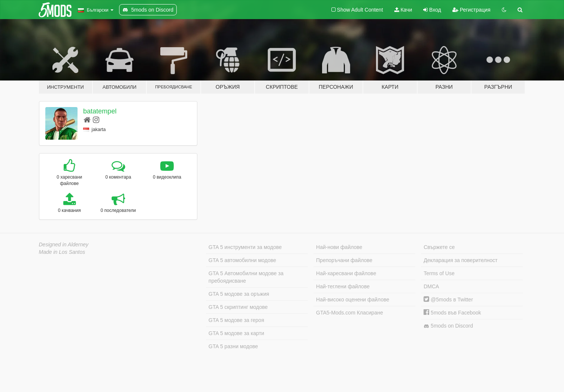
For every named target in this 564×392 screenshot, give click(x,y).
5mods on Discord (448, 326)
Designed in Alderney (64, 244)
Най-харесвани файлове (346, 273)
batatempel (100, 111)
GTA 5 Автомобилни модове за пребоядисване (246, 277)
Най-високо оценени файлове (353, 300)
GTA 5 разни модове (233, 346)
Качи (403, 10)
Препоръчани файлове (344, 260)
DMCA (431, 286)
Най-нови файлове (339, 247)
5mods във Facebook (452, 313)
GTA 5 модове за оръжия (239, 294)
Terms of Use (439, 273)
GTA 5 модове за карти (236, 333)
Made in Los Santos (62, 252)
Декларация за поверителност (460, 260)
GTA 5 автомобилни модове (242, 260)
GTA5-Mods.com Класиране (350, 313)
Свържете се (439, 247)
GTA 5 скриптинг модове (238, 307)
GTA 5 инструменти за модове (245, 247)
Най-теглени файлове (343, 286)
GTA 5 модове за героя (236, 320)
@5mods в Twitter (448, 300)
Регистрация (471, 10)
